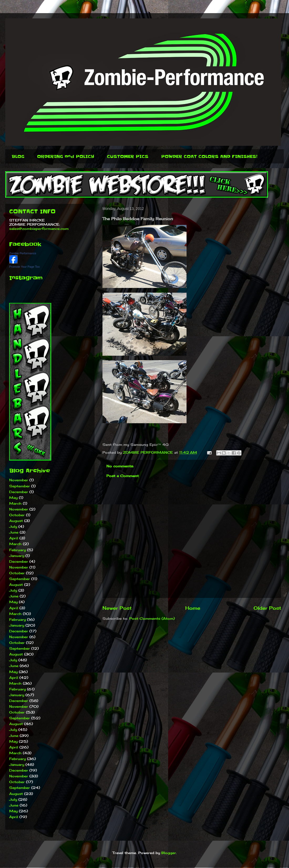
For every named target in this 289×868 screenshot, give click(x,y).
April (14, 538)
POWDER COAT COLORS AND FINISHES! (209, 156)
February (17, 550)
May (13, 498)
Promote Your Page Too (24, 267)
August (16, 521)
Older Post (267, 608)
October (17, 515)
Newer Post (117, 608)
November (19, 480)
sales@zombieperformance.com (39, 229)
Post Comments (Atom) (152, 618)
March (15, 503)
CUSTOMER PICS (128, 156)
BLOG (18, 156)
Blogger (169, 853)
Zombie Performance (23, 253)
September (20, 486)
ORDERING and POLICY (66, 156)
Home (193, 608)
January (17, 556)
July (13, 526)
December (19, 492)
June (14, 532)
